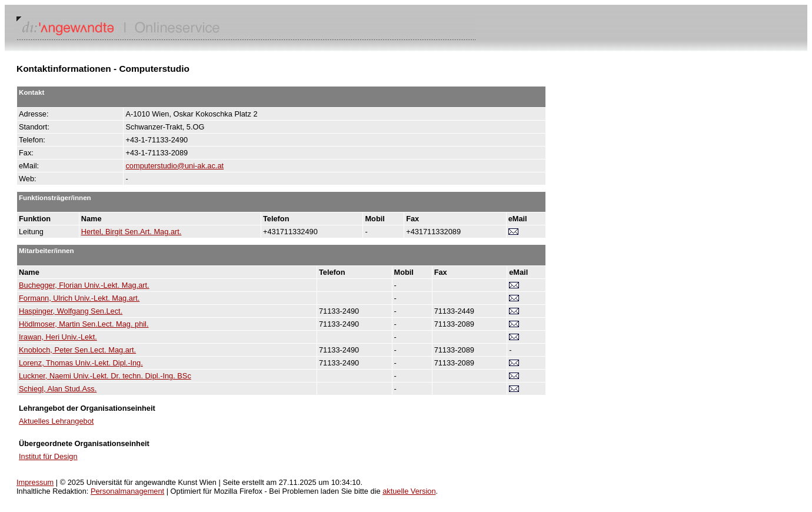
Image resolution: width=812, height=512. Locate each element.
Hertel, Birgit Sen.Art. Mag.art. (132, 232)
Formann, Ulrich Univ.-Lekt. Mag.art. (79, 298)
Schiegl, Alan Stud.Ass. (58, 389)
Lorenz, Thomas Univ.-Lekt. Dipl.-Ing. (81, 363)
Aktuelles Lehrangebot (56, 421)
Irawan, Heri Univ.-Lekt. (58, 337)
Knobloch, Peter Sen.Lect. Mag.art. (77, 350)
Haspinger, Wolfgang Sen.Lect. (71, 311)
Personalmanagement (127, 491)
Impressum (35, 482)
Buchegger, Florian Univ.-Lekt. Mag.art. (84, 285)
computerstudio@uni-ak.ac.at (174, 166)
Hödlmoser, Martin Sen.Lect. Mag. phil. (84, 324)
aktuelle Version (409, 491)
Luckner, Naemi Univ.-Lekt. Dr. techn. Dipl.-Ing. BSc (105, 376)
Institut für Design (48, 456)
